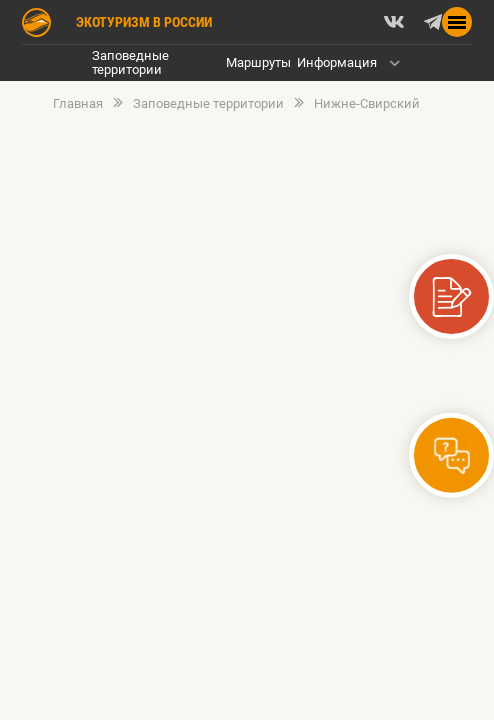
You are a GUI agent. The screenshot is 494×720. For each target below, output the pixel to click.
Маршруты (258, 62)
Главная (78, 103)
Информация (337, 62)
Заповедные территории (130, 62)
